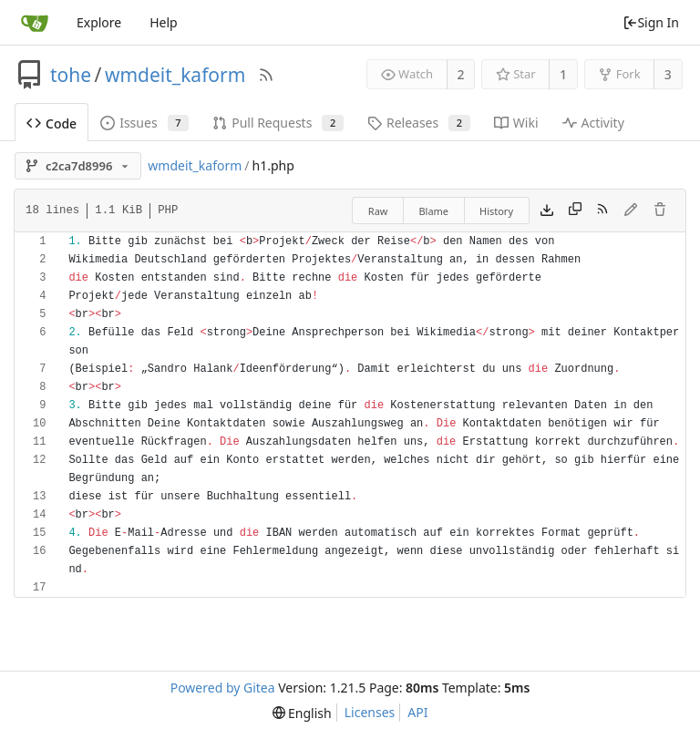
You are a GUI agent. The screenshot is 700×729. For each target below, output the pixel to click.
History (496, 211)
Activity (593, 123)
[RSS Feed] (266, 75)
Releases (419, 123)
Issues (144, 123)
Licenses (370, 712)
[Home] (35, 23)
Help (164, 22)
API (417, 712)
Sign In (651, 22)
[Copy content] (575, 210)
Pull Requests (278, 123)
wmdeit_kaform (175, 75)
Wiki (516, 123)
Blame (433, 211)
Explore (99, 22)
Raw (378, 211)
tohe (71, 75)
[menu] (302, 713)
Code (51, 123)
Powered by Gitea (223, 688)
